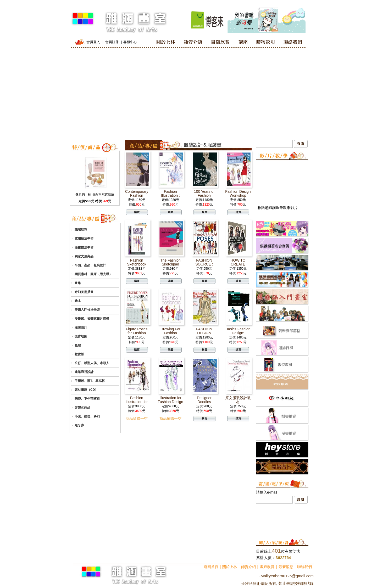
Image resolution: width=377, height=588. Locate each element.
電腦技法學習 (84, 239)
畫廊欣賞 (267, 567)
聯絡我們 (304, 567)
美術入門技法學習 (87, 310)
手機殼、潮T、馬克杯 (90, 381)
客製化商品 (82, 408)
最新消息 (286, 567)
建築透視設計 (84, 372)
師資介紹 (248, 567)
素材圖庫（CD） (86, 390)
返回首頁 (211, 567)
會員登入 (93, 42)
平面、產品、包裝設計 (90, 265)
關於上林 (230, 567)
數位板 (79, 354)
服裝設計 (81, 327)
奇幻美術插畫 (84, 292)
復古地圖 (81, 336)
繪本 (78, 301)
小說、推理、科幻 (87, 416)
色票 (78, 345)
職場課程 (81, 230)
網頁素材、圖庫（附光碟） (93, 274)
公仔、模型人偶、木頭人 (92, 363)
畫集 (78, 283)
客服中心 (130, 42)
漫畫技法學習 (84, 247)
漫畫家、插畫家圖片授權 (92, 319)
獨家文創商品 (84, 256)
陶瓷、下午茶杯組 (87, 399)
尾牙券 (79, 425)
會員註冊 (112, 42)
